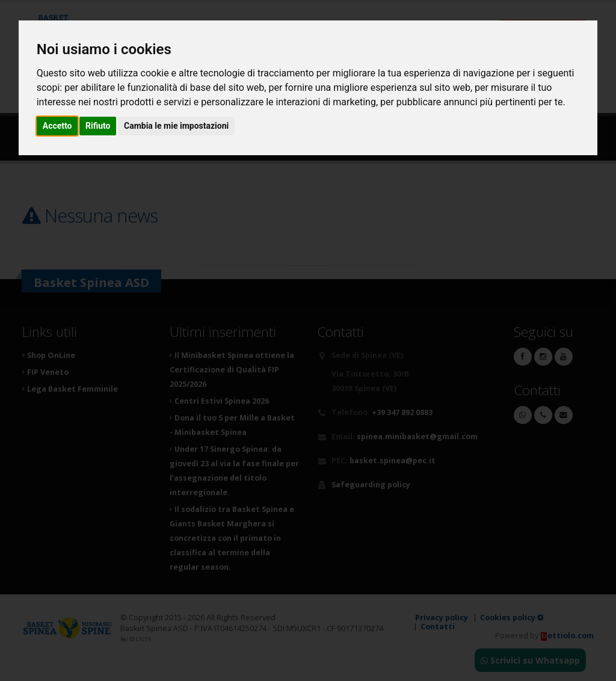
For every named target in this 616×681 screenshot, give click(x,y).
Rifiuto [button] (98, 126)
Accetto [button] (57, 126)
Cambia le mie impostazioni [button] (176, 126)
